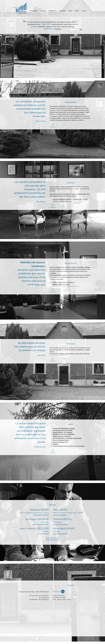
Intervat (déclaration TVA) (60, 442)
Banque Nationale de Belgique (62, 436)
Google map (57, 591)
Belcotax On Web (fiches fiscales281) (64, 434)
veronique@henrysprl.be (41, 524)
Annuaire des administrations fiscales (64, 428)
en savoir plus (52, 127)
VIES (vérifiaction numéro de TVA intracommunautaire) (69, 446)
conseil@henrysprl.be (60, 534)
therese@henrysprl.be (60, 524)
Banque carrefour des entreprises (63, 432)
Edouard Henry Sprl (20, 9)
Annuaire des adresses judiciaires (63, 430)
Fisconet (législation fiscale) (61, 440)
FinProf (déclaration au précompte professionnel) (67, 438)
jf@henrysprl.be (44, 534)
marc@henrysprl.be (60, 515)
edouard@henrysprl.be (41, 515)
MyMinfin (56, 444)
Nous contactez (52, 539)
